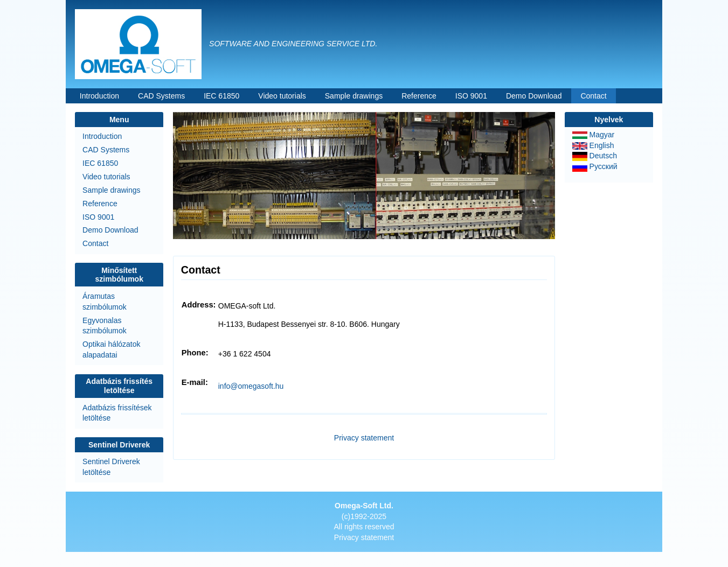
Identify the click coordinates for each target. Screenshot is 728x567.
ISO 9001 (471, 96)
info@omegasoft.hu (251, 386)
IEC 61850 (221, 96)
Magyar (594, 135)
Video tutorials (282, 96)
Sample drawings (354, 96)
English (593, 145)
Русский (595, 166)
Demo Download (534, 96)
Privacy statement (364, 438)
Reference (419, 96)
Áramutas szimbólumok (105, 302)
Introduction (99, 96)
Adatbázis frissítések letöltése (117, 413)
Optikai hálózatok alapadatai (111, 349)
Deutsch (595, 156)
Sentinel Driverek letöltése (111, 467)
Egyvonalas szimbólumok (105, 326)
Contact (593, 96)
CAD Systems (161, 96)
